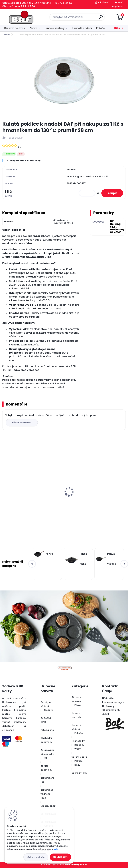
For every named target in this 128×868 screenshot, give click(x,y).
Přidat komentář (22, 422)
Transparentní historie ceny (21, 161)
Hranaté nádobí (82, 28)
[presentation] (4, 487)
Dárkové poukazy (15, 28)
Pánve (33, 28)
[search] (101, 18)
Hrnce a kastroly (55, 28)
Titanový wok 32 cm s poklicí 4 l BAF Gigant (93, 485)
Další (117, 28)
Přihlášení (103, 2)
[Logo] (21, 17)
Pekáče (101, 28)
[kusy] (87, 193)
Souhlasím (60, 857)
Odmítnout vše (36, 857)
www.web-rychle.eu (76, 865)
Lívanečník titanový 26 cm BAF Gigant (27, 494)
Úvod (7, 35)
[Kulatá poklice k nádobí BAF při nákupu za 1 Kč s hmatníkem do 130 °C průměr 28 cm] (64, 79)
